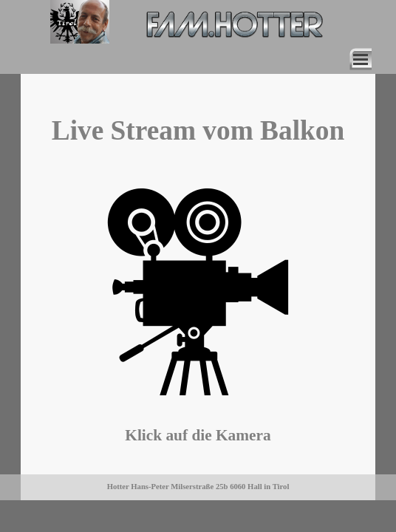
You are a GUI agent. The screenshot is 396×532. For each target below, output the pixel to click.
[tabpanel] (198, 131)
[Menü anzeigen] (361, 59)
